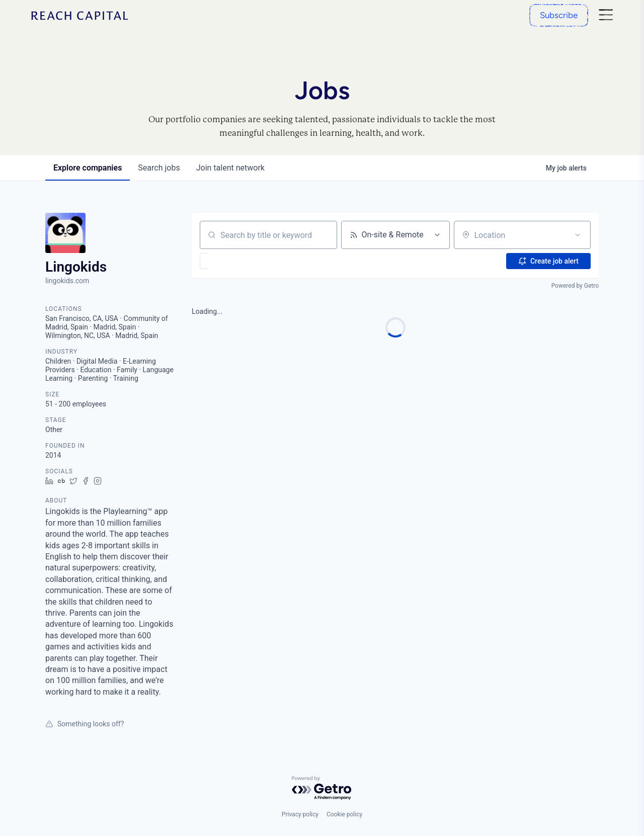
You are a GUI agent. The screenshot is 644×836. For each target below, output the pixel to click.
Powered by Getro (575, 286)
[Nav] (606, 15)
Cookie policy (344, 814)
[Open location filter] (578, 235)
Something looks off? (85, 724)
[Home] (80, 16)
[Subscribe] (559, 15)
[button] (233, 261)
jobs (159, 168)
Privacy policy (300, 814)
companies (88, 168)
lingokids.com (67, 281)
